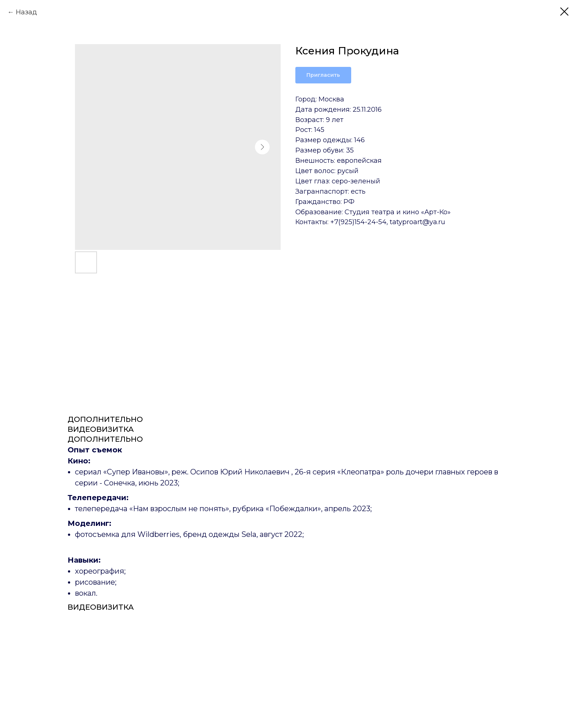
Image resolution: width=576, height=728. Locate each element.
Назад (26, 12)
